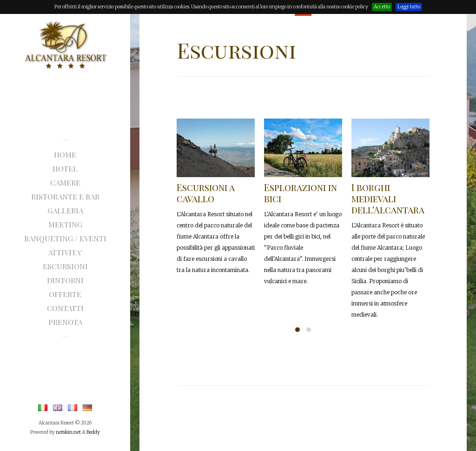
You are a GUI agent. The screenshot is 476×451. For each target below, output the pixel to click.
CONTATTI (65, 308)
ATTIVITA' (65, 252)
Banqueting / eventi (65, 238)
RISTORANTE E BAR (65, 196)
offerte (65, 294)
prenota (65, 322)
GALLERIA (65, 210)
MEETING (65, 224)
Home (65, 155)
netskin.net (68, 432)
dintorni (65, 280)
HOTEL (65, 169)
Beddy (93, 432)
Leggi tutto (409, 7)
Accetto (382, 7)
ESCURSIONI (65, 266)
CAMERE (65, 182)
